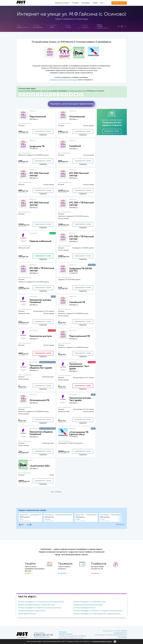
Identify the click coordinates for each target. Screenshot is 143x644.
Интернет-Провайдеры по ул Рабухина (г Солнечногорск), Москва (40, 608)
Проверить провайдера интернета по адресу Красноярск (37, 605)
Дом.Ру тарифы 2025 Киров (27, 614)
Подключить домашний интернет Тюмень (32, 611)
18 (71, 95)
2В (28, 95)
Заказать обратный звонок (42, 637)
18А (76, 95)
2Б (33, 95)
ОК (115, 641)
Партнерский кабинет (65, 634)
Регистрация (63, 632)
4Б (46, 95)
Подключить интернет (62, 3)
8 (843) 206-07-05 (43, 635)
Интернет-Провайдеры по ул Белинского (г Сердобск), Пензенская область (98, 611)
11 (66, 95)
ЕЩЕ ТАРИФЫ (56, 492)
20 (81, 95)
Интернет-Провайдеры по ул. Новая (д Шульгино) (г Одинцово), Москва (97, 614)
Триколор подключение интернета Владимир (88, 605)
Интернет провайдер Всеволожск (85, 608)
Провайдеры (86, 3)
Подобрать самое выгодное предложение (71, 104)
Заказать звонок (119, 3)
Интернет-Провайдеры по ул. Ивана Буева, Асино (90, 602)
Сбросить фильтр (102, 28)
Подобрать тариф (112, 131)
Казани (86, 19)
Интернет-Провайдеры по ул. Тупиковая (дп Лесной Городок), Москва (41, 602)
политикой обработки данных (102, 641)
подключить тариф (43, 132)
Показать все (120, 524)
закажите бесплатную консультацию (63, 80)
